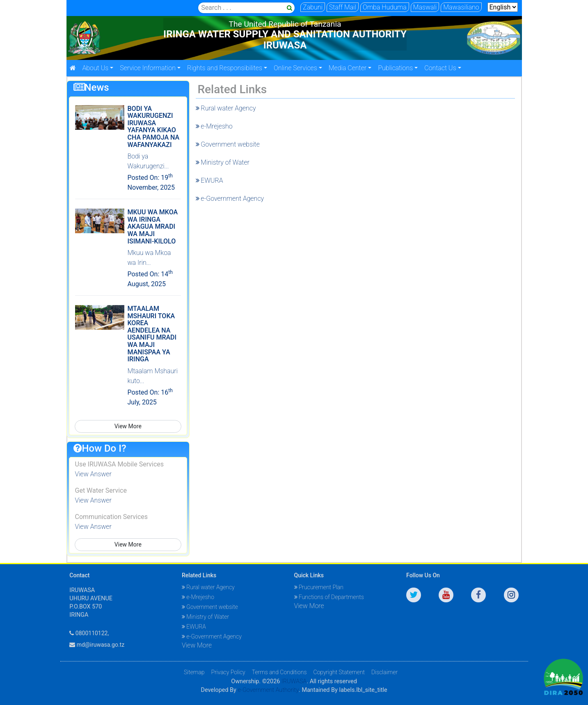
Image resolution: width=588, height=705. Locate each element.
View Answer (93, 474)
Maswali (425, 7)
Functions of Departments (329, 597)
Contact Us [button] (440, 68)
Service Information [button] (148, 68)
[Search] (246, 8)
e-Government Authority (268, 690)
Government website (228, 144)
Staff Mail (343, 7)
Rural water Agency (226, 108)
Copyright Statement (339, 672)
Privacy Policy (228, 672)
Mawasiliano (461, 7)
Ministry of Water (223, 162)
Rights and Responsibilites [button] (225, 68)
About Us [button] (96, 68)
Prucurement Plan (319, 587)
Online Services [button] (295, 68)
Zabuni (313, 7)
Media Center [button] (348, 68)
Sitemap (194, 672)
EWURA (209, 180)
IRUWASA (294, 681)
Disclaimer (384, 672)
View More (128, 426)
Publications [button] (395, 68)
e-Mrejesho (214, 126)
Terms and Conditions (279, 672)
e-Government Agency (230, 199)
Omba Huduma (385, 7)
